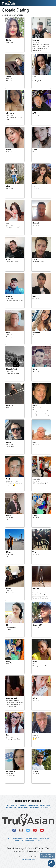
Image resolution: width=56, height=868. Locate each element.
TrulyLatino (34, 807)
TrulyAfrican (33, 805)
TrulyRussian (44, 805)
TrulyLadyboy (23, 807)
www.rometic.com (28, 860)
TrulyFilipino (11, 807)
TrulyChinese (21, 805)
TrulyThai (10, 805)
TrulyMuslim (46, 807)
